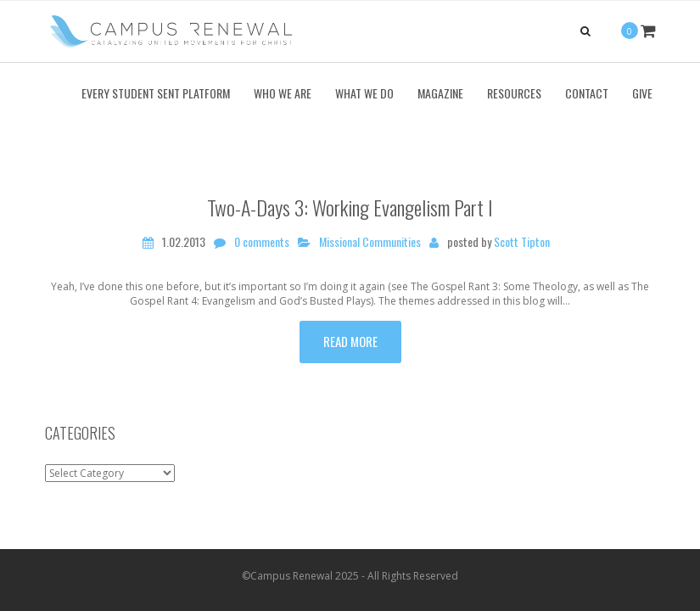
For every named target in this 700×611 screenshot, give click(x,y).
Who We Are (283, 93)
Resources (514, 93)
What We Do (364, 93)
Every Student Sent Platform (156, 93)
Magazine (440, 93)
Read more (350, 341)
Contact (587, 93)
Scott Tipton (522, 242)
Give (642, 93)
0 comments (262, 242)
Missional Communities (370, 242)
